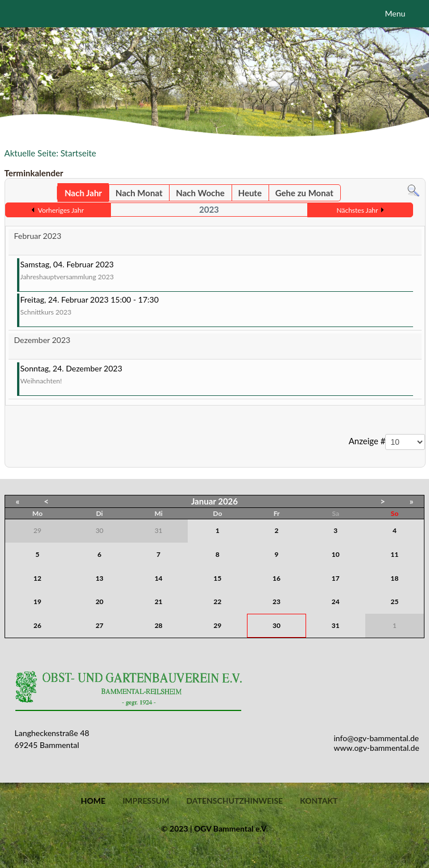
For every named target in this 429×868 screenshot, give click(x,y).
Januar (204, 501)
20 (100, 602)
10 (336, 554)
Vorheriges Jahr (61, 210)
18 (395, 578)
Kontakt (319, 801)
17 (336, 578)
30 (277, 625)
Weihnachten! (41, 381)
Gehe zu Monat (304, 193)
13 (100, 578)
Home (93, 801)
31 (336, 625)
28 (159, 625)
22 (217, 602)
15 (217, 578)
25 (395, 602)
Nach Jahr (83, 193)
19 (38, 602)
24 (336, 602)
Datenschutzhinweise (234, 801)
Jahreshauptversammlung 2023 (67, 277)
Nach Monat (139, 193)
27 (100, 625)
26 (38, 625)
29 (217, 625)
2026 (228, 501)
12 (38, 578)
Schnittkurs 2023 (46, 312)
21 (159, 602)
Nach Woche (200, 193)
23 (277, 602)
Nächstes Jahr (357, 210)
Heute (250, 193)
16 (277, 578)
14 (159, 578)
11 (395, 554)
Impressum (146, 801)
